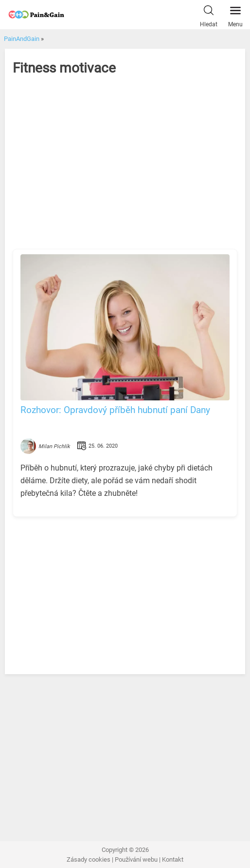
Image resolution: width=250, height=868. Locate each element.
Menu (235, 14)
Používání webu (136, 859)
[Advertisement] (125, 171)
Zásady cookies (89, 859)
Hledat (209, 14)
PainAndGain (22, 39)
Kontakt (173, 859)
